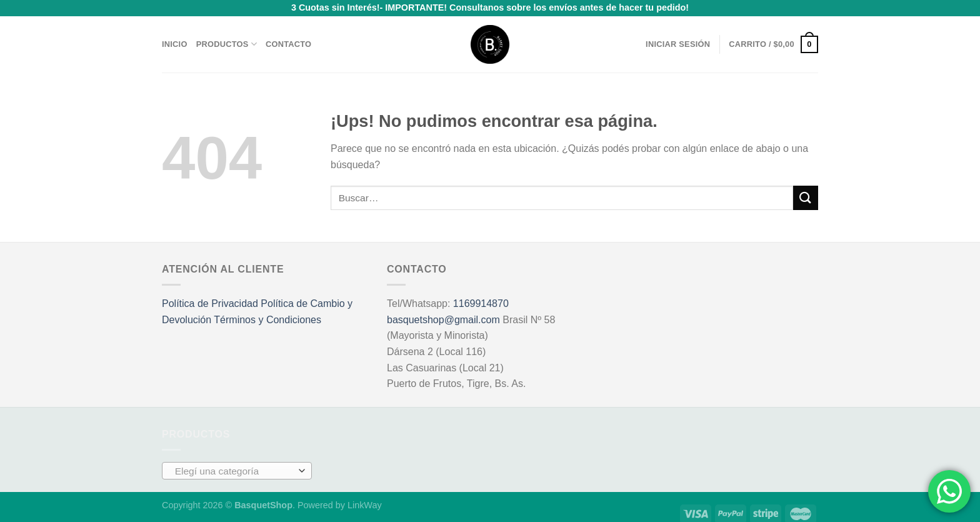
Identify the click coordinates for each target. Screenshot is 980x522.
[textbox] (234, 463)
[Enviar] (806, 190)
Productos (227, 37)
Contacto (288, 37)
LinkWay (365, 497)
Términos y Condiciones (267, 312)
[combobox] (237, 463)
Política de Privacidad (210, 296)
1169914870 (481, 296)
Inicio (175, 37)
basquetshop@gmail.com (443, 312)
